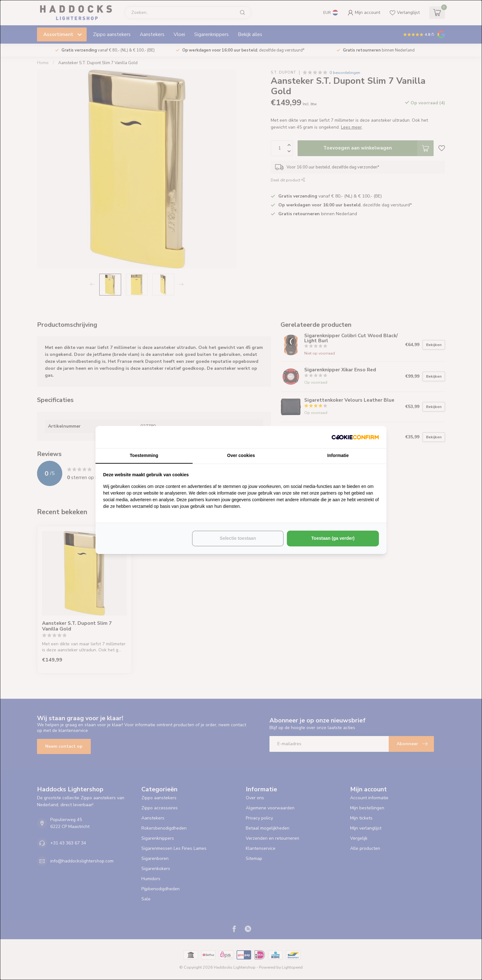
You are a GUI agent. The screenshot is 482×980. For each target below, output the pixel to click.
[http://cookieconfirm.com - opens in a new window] (355, 437)
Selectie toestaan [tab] (238, 538)
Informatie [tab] (338, 455)
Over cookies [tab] (241, 455)
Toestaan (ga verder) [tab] (333, 538)
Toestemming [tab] (144, 455)
